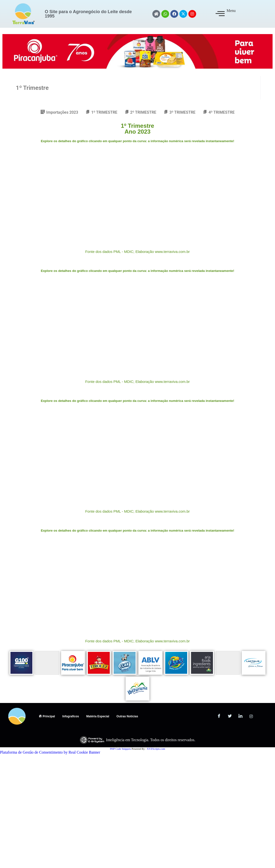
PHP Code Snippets (120, 749)
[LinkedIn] (240, 716)
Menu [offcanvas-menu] (226, 14)
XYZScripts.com (156, 749)
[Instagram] (251, 716)
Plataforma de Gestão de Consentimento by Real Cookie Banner (50, 752)
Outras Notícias (127, 716)
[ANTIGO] (262, 716)
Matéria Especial (98, 716)
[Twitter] (230, 716)
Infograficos (71, 716)
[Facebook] (219, 716)
